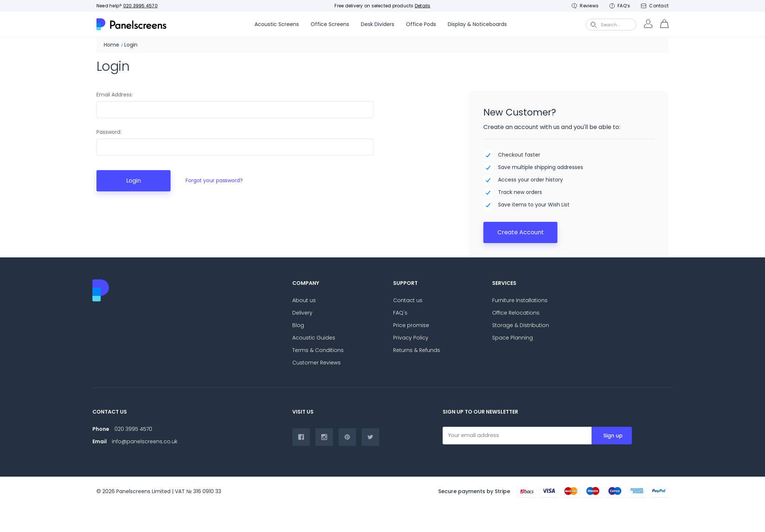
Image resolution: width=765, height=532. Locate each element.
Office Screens (330, 24)
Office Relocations (516, 313)
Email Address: (115, 95)
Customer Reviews (316, 363)
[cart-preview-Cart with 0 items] (664, 25)
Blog (298, 325)
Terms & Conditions (318, 350)
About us (304, 300)
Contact (655, 6)
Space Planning (513, 338)
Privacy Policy (411, 338)
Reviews (585, 6)
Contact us (408, 300)
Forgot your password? (214, 180)
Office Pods (421, 24)
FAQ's (400, 313)
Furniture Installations (520, 300)
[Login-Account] (648, 25)
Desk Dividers (378, 24)
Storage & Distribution (521, 325)
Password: (109, 132)
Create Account (521, 232)
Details (423, 6)
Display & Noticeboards (477, 24)
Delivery (302, 313)
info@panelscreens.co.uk (145, 441)
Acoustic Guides (314, 338)
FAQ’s (620, 6)
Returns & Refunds (417, 350)
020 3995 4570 (140, 6)
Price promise (411, 325)
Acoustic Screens (277, 24)
